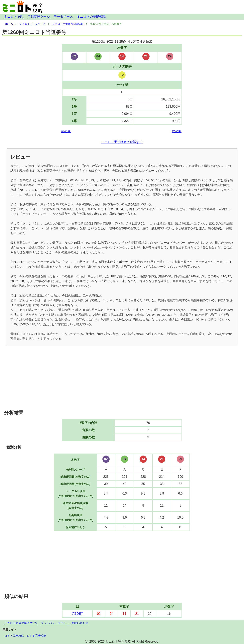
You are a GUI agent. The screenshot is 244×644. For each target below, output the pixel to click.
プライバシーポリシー (55, 623)
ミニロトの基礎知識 (91, 17)
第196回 (77, 614)
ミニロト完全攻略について (21, 623)
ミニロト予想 (14, 17)
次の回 (177, 131)
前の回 (66, 131)
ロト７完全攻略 (14, 636)
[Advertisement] (122, 378)
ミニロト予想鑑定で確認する (122, 142)
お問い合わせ (80, 623)
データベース (63, 17)
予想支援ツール (39, 17)
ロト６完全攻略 (37, 636)
